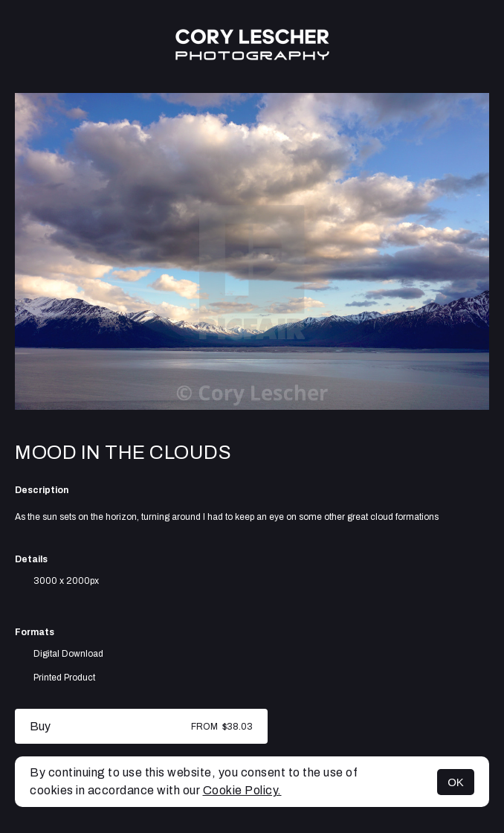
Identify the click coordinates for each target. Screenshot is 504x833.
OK (456, 782)
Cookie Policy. (242, 790)
